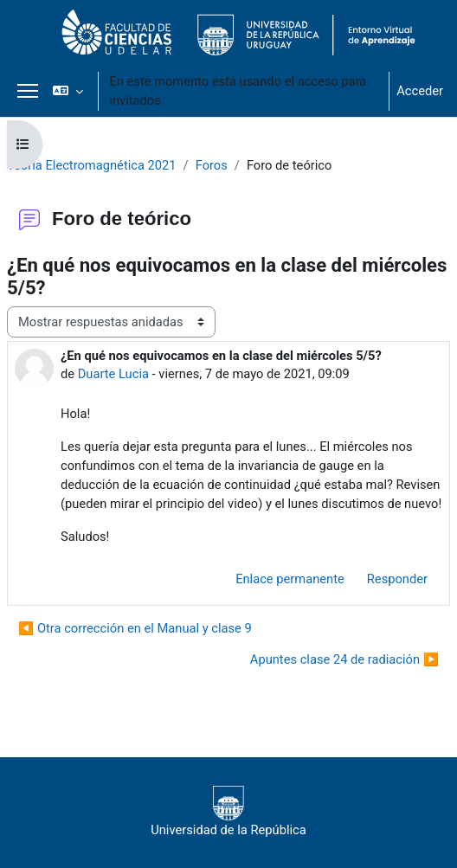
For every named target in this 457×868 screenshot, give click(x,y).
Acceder (420, 91)
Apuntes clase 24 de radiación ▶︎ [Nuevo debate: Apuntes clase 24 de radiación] (344, 659)
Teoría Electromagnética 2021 (92, 165)
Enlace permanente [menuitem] (290, 579)
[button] (68, 91)
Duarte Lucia (113, 374)
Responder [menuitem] (397, 579)
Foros (212, 165)
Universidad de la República (228, 812)
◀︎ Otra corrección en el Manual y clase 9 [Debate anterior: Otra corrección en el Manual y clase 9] (135, 628)
